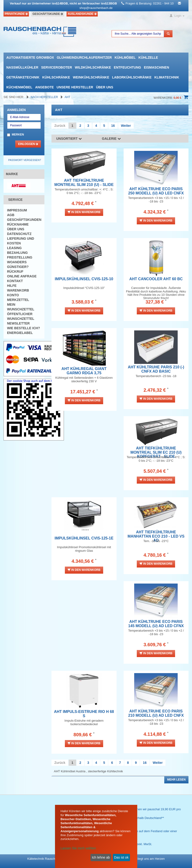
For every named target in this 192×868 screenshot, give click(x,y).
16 (113, 126)
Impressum (17, 210)
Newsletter (18, 323)
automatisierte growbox (30, 58)
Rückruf (15, 272)
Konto (13, 295)
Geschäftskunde (48, 14)
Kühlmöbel (125, 58)
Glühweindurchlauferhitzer (84, 58)
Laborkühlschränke (132, 77)
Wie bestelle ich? (24, 328)
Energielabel (20, 333)
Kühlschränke (56, 77)
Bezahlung (17, 253)
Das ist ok (121, 857)
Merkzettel (18, 300)
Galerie (111, 139)
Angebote (44, 87)
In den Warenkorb (84, 212)
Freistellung (20, 257)
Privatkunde (16, 14)
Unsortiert (69, 139)
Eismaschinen (156, 67)
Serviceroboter (57, 67)
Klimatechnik (167, 77)
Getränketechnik (23, 77)
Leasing (14, 248)
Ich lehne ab (101, 857)
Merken (18, 135)
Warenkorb (18, 290)
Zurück (60, 126)
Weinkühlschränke (91, 77)
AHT (67, 97)
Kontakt (15, 281)
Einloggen (28, 144)
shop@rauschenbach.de (96, 8)
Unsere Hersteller (75, 87)
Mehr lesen (176, 780)
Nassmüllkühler (22, 67)
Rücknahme (18, 224)
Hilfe (12, 286)
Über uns (104, 87)
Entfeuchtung (127, 67)
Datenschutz (19, 234)
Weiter (126, 126)
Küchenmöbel (19, 87)
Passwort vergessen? (25, 160)
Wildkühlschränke (93, 67)
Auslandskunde (82, 14)
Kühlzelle (148, 58)
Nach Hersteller (45, 97)
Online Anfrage (22, 276)
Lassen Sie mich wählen (78, 848)
